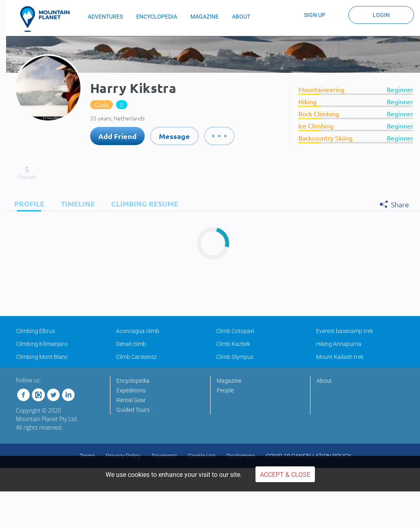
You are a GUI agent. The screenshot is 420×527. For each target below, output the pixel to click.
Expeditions (131, 390)
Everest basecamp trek (345, 331)
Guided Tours (133, 410)
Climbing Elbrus (36, 331)
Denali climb (131, 344)
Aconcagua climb (138, 331)
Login (381, 15)
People (225, 390)
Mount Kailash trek (340, 357)
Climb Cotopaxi (235, 331)
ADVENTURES (105, 17)
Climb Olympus (235, 357)
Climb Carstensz (136, 357)
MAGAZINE (205, 17)
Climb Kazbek (233, 344)
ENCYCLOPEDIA (157, 17)
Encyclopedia (133, 381)
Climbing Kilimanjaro (42, 344)
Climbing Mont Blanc (42, 357)
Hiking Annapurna (339, 344)
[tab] (27, 203)
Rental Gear (131, 400)
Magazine (229, 381)
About (324, 381)
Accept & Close (285, 475)
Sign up (315, 15)
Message (174, 136)
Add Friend (117, 136)
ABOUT (241, 17)
